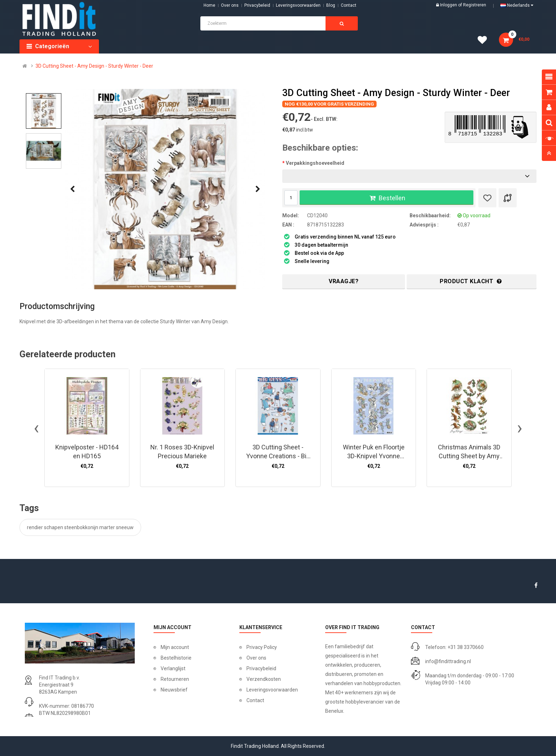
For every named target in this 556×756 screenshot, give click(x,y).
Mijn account (175, 647)
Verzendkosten (264, 679)
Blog (331, 5)
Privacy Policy (262, 647)
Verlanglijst (173, 668)
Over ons (230, 5)
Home (209, 5)
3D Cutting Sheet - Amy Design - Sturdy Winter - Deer (94, 66)
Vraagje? (344, 281)
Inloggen (449, 5)
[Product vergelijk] (508, 198)
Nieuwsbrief (174, 690)
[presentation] (72, 189)
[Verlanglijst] (487, 198)
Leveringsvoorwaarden (298, 5)
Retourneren (175, 679)
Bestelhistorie (176, 658)
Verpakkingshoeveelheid (315, 163)
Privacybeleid (257, 5)
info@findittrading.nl (448, 661)
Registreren (475, 5)
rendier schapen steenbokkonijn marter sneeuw (80, 527)
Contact (255, 700)
